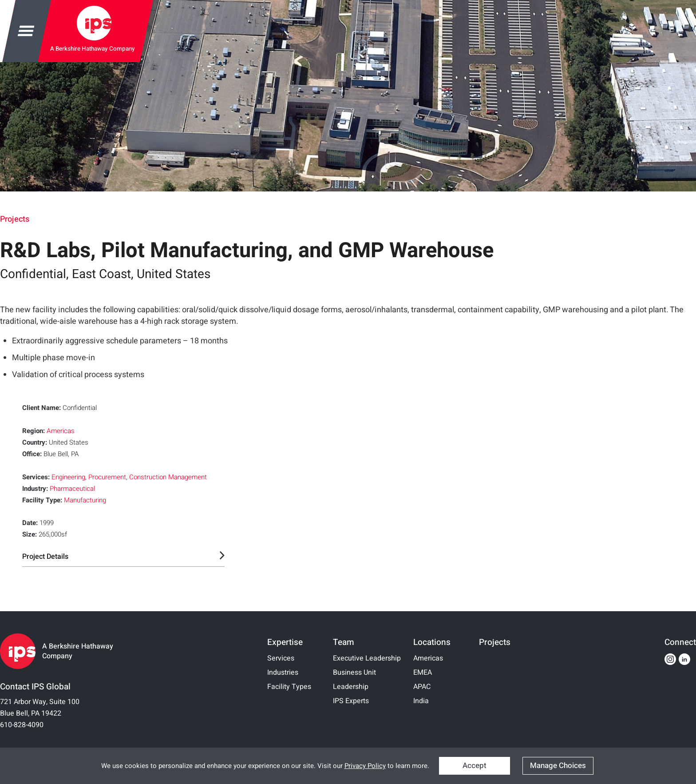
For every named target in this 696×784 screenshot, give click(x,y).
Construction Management (168, 477)
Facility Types (289, 687)
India (421, 701)
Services (281, 658)
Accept (475, 766)
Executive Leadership (367, 658)
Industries (283, 673)
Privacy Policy (365, 766)
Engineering (68, 477)
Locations (432, 642)
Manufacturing (85, 500)
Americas (61, 431)
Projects (15, 219)
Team (344, 642)
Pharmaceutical (72, 489)
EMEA (423, 673)
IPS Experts (351, 701)
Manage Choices (558, 766)
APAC (422, 687)
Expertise (285, 642)
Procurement (107, 477)
